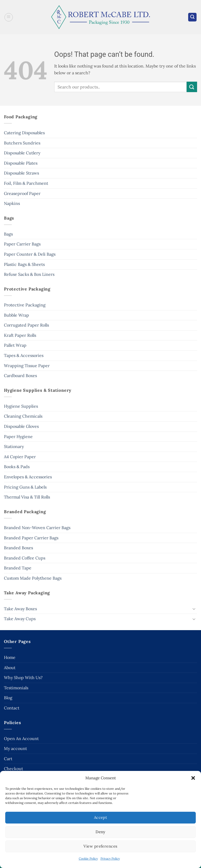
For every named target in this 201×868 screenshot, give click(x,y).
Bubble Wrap (16, 315)
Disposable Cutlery (22, 153)
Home (10, 657)
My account (15, 748)
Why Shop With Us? (23, 677)
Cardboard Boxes (20, 376)
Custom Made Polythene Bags (33, 578)
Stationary (14, 446)
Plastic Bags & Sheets (24, 264)
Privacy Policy (110, 858)
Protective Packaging (25, 305)
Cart (8, 759)
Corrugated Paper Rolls (26, 325)
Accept (101, 817)
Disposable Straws (21, 173)
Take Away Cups (20, 619)
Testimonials (16, 688)
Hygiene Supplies (21, 406)
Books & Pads (17, 467)
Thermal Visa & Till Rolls (27, 497)
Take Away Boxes (20, 609)
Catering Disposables (24, 133)
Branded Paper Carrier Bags (31, 538)
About (10, 668)
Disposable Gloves (21, 426)
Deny (100, 832)
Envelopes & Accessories (28, 477)
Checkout (13, 769)
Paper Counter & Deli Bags (30, 254)
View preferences (100, 846)
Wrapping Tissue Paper (27, 366)
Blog (8, 698)
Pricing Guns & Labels (25, 487)
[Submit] (192, 87)
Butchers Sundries (22, 143)
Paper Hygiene (18, 436)
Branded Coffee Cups (25, 558)
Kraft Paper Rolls (20, 335)
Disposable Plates (21, 163)
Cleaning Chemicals (23, 416)
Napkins (12, 203)
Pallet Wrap (15, 345)
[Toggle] (194, 609)
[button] (193, 778)
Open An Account (21, 738)
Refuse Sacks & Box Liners (29, 274)
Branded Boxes (18, 548)
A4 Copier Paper (20, 457)
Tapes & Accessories (24, 355)
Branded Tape (18, 568)
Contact (12, 708)
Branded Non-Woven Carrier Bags (37, 528)
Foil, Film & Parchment (26, 183)
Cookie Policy (88, 858)
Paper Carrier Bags (22, 244)
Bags (8, 234)
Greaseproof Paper (22, 193)
